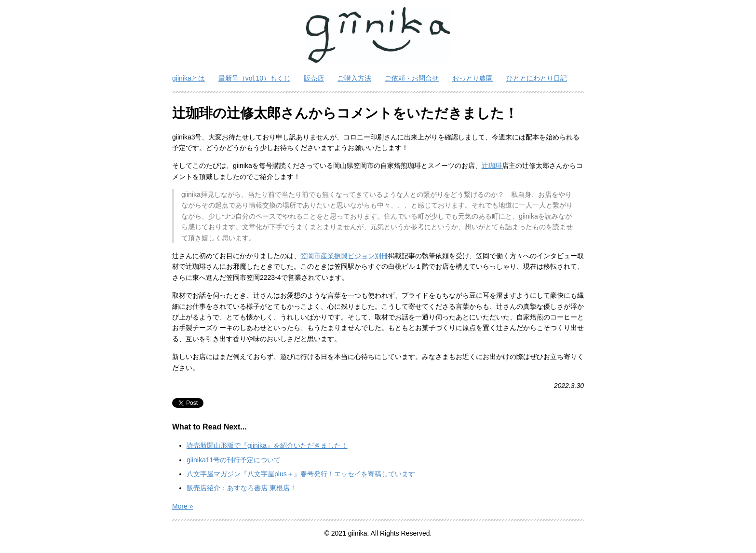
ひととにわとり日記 (537, 78)
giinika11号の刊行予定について (234, 460)
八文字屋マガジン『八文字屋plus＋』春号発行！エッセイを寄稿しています (301, 474)
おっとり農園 (472, 78)
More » (183, 506)
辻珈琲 (492, 166)
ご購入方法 (354, 78)
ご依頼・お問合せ (412, 78)
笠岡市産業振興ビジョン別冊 (344, 256)
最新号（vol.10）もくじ (254, 78)
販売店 (314, 78)
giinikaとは (189, 78)
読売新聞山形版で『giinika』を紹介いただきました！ (267, 445)
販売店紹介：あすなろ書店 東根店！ (242, 488)
